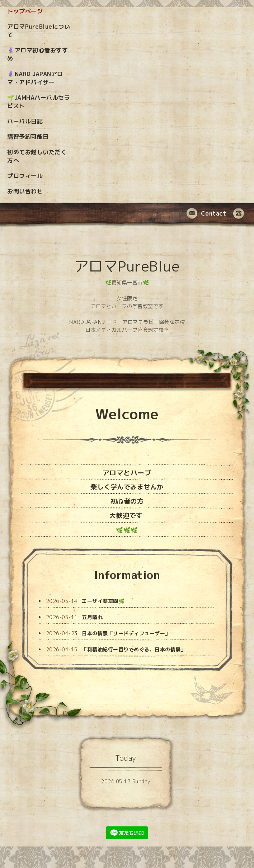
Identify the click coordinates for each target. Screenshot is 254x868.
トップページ (25, 11)
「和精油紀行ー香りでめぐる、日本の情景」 (134, 649)
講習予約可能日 (28, 137)
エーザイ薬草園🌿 (103, 601)
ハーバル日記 (25, 121)
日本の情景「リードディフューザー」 (126, 633)
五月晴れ (92, 617)
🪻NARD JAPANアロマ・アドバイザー (35, 78)
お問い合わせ (25, 191)
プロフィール (25, 176)
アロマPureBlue (127, 266)
